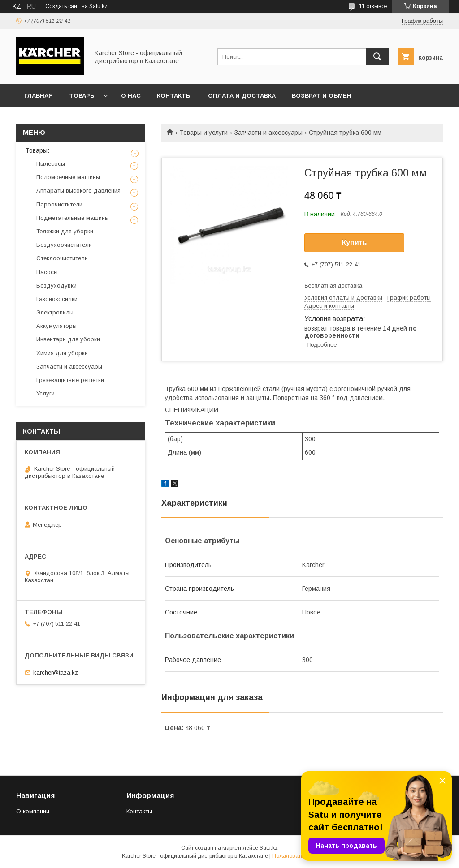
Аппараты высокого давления (78, 191)
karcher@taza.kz (56, 672)
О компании (33, 811)
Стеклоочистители (62, 258)
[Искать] (377, 57)
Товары (82, 96)
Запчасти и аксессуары (268, 133)
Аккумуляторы (56, 326)
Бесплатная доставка (333, 286)
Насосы (47, 272)
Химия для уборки (62, 353)
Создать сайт (62, 6)
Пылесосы (51, 164)
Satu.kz (269, 848)
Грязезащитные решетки (70, 380)
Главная (39, 96)
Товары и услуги (204, 133)
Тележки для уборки (65, 231)
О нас (131, 96)
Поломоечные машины (68, 177)
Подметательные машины (73, 218)
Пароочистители (59, 204)
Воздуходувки (56, 286)
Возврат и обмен (322, 96)
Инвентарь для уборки (68, 339)
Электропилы (55, 312)
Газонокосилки (57, 299)
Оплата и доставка (242, 96)
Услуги (45, 393)
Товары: (37, 150)
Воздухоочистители (64, 245)
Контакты (174, 96)
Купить (355, 243)
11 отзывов (373, 6)
